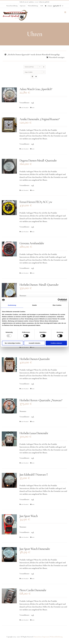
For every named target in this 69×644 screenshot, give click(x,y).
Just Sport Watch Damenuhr (35, 549)
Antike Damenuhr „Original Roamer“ (40, 119)
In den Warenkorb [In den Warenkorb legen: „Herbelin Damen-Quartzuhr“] (25, 347)
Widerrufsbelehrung (56, 637)
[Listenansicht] (36, 77)
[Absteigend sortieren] (44, 67)
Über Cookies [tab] (57, 305)
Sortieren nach (29, 67)
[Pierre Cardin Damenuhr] (9, 596)
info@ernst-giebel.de (44, 2)
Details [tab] (34, 305)
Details (33, 108)
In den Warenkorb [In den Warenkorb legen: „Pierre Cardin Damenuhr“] (25, 620)
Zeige (29, 72)
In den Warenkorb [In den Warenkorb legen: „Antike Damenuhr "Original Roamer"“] (25, 149)
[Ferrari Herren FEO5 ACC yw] (9, 208)
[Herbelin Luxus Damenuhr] (9, 439)
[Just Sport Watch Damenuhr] (9, 555)
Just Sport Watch (29, 516)
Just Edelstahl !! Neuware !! (34, 475)
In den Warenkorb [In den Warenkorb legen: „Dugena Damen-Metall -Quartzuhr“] (25, 190)
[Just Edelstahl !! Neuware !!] (9, 480)
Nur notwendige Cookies (13, 343)
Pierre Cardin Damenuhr (33, 590)
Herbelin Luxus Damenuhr (34, 433)
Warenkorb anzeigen (57, 57)
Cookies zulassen (56, 343)
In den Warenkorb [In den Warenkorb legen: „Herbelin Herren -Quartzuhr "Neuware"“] (25, 422)
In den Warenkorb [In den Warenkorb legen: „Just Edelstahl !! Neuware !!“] (25, 504)
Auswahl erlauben (34, 343)
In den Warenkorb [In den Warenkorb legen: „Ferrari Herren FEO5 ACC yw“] (25, 232)
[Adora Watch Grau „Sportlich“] (9, 95)
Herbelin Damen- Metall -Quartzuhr (39, 285)
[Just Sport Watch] (9, 524)
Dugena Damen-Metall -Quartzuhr (38, 160)
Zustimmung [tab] (12, 305)
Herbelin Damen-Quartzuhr (35, 359)
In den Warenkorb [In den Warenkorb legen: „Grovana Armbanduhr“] (25, 273)
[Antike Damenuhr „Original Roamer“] (9, 125)
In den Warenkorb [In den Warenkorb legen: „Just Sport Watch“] (25, 537)
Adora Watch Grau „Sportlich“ (36, 89)
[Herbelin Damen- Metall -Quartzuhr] (9, 292)
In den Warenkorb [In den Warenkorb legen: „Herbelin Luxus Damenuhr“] (25, 463)
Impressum (46, 637)
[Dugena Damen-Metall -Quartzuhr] (9, 166)
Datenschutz (38, 637)
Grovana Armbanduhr (32, 243)
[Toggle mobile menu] (65, 12)
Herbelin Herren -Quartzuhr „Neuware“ (41, 400)
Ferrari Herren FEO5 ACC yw (36, 202)
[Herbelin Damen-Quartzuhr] (9, 365)
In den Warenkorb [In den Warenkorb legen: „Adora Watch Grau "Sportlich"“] (25, 108)
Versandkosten (24, 103)
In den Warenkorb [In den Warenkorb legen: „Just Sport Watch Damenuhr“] (25, 579)
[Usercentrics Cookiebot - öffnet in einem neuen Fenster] (59, 300)
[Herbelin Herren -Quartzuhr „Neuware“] (9, 406)
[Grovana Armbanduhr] (9, 249)
